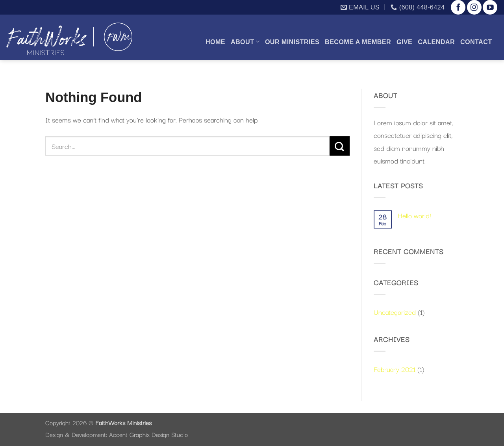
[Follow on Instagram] (474, 7)
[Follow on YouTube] (490, 7)
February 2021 (395, 369)
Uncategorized (395, 312)
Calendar (436, 42)
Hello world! (414, 215)
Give (404, 42)
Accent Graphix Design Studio (148, 434)
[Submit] (339, 146)
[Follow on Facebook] (458, 7)
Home (215, 42)
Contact (476, 42)
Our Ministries (292, 42)
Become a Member (358, 42)
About (245, 42)
